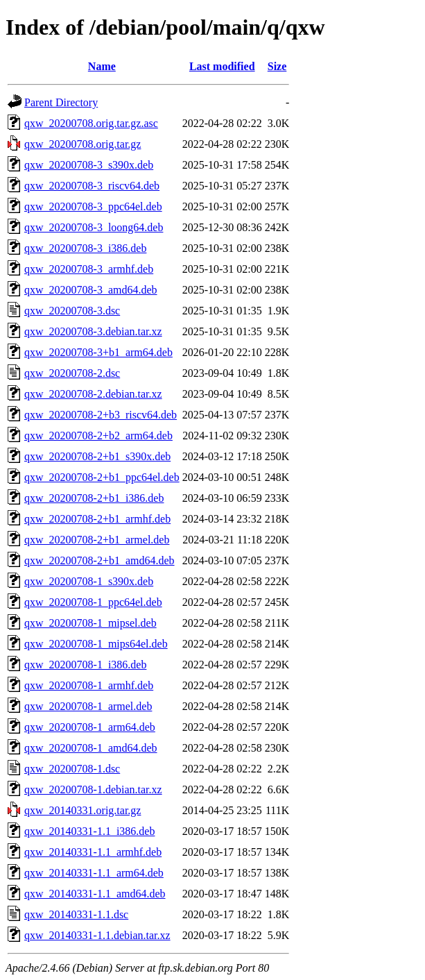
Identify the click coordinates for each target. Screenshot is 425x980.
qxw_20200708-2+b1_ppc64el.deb (102, 477)
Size (277, 66)
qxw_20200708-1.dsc (72, 769)
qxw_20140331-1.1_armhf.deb (93, 852)
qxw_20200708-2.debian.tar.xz (93, 394)
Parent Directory (61, 102)
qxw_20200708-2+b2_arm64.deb (98, 436)
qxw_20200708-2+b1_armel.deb (97, 540)
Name (102, 66)
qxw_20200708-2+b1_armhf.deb (97, 519)
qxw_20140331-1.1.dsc (76, 914)
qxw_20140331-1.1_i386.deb (89, 831)
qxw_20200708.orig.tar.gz (83, 144)
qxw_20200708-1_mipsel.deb (90, 623)
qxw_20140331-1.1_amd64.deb (95, 894)
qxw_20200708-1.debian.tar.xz (93, 789)
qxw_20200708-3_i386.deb (85, 248)
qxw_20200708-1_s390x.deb (89, 581)
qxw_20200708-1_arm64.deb (90, 727)
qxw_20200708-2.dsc (72, 373)
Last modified (222, 66)
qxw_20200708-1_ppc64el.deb (93, 602)
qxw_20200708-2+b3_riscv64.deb (101, 415)
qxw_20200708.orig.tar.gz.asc (91, 123)
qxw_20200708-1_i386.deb (85, 665)
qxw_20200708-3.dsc (72, 311)
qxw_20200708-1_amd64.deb (91, 748)
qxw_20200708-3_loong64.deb (94, 227)
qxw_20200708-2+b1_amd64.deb (99, 560)
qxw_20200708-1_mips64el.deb (96, 644)
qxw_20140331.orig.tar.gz (83, 810)
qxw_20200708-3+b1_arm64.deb (98, 352)
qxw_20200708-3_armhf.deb (89, 269)
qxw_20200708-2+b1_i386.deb (94, 498)
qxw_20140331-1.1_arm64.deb (94, 873)
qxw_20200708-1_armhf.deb (89, 685)
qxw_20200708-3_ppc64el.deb (93, 206)
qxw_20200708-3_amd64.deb (91, 290)
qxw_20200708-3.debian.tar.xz (93, 331)
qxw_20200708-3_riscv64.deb (92, 186)
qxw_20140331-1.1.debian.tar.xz (97, 935)
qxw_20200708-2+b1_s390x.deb (97, 456)
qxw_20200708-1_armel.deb (88, 706)
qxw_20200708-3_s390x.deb (89, 165)
